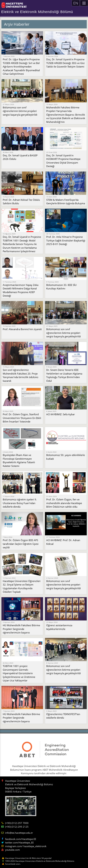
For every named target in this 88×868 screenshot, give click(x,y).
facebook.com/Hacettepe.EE (21, 839)
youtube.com (12, 850)
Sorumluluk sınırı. (13, 864)
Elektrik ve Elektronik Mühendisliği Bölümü (37, 12)
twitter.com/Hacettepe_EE (19, 843)
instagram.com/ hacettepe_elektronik (26, 846)
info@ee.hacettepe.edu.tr (19, 833)
